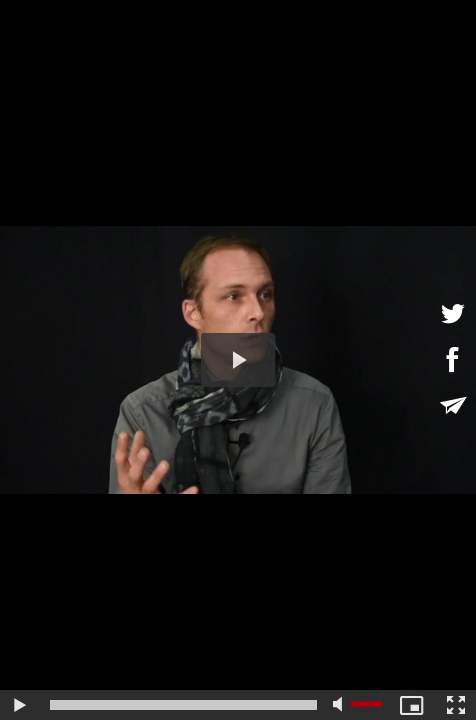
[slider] (183, 705)
